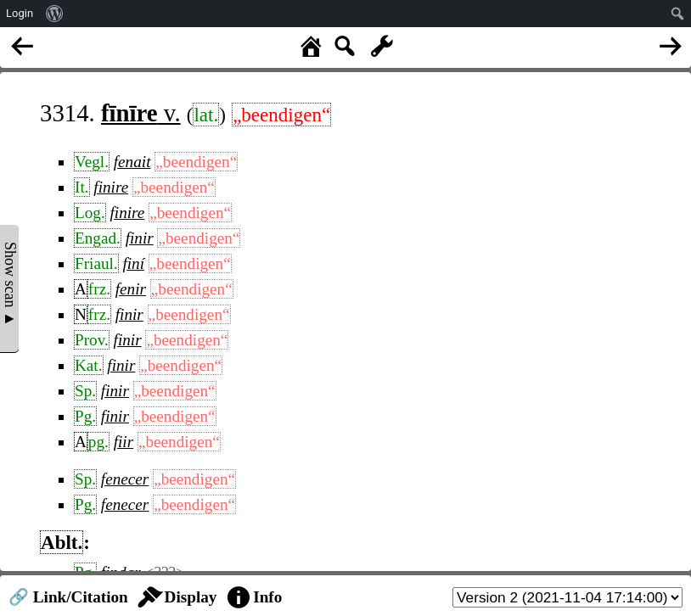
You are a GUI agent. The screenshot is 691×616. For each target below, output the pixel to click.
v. (141, 113)
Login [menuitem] (20, 13)
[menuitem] (55, 14)
